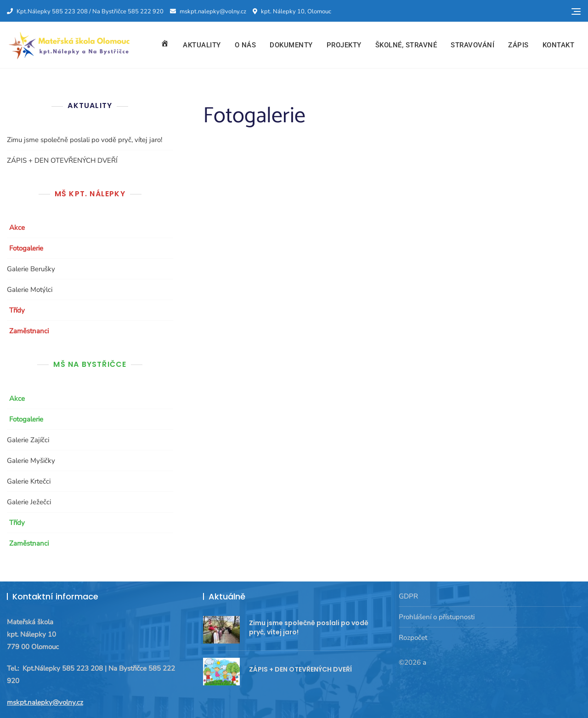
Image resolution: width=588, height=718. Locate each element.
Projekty (344, 45)
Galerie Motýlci (30, 290)
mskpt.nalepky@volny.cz (208, 11)
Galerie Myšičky (31, 461)
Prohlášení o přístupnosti (437, 617)
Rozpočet (413, 638)
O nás (246, 45)
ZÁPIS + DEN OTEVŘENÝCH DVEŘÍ (62, 160)
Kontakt (559, 45)
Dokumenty (291, 45)
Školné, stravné (406, 45)
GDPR (408, 596)
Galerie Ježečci (29, 502)
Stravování (472, 45)
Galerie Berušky (31, 269)
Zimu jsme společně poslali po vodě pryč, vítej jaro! (85, 140)
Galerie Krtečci (29, 481)
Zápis (518, 45)
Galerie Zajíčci (28, 440)
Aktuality (202, 45)
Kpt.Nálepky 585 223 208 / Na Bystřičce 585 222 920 (85, 11)
